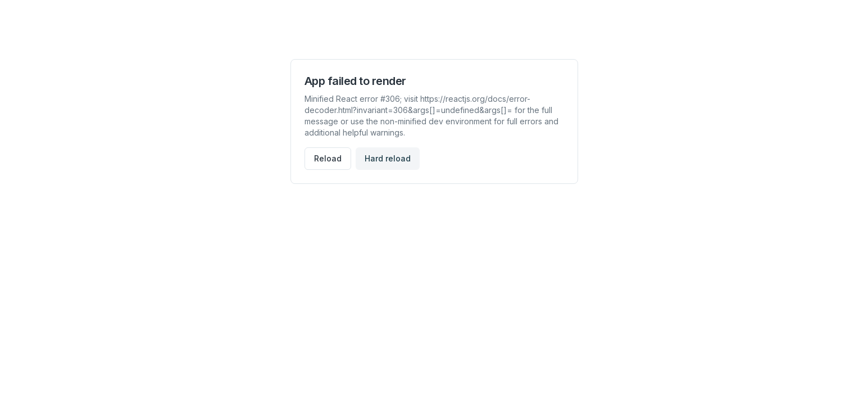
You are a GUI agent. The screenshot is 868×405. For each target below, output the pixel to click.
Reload (328, 158)
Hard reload (388, 158)
